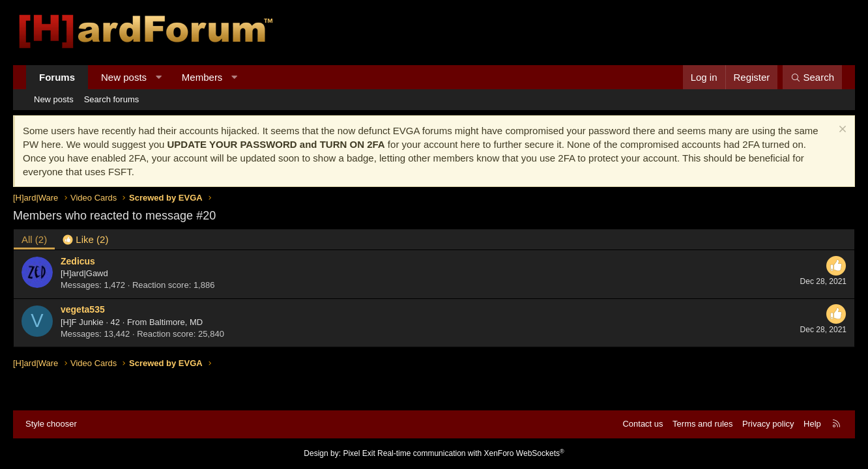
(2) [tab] (34, 239)
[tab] (85, 239)
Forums (57, 77)
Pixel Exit (359, 453)
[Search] (812, 77)
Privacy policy (768, 424)
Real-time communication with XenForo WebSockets (471, 453)
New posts (124, 77)
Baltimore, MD (176, 322)
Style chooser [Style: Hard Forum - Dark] (51, 424)
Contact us (643, 424)
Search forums (112, 99)
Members (202, 77)
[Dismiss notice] (841, 131)
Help (812, 424)
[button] (159, 77)
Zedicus (78, 261)
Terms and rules (702, 424)
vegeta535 (83, 309)
